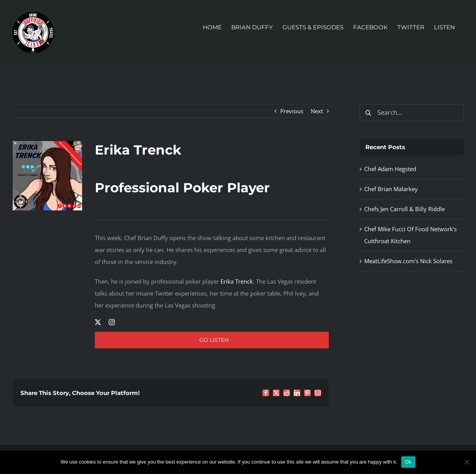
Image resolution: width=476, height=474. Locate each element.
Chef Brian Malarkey (391, 189)
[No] (466, 462)
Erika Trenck (237, 281)
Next (317, 111)
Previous (292, 111)
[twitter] (98, 322)
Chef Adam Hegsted (390, 169)
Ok (408, 462)
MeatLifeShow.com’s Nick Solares (408, 261)
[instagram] (112, 322)
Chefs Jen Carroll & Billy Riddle (405, 209)
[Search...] (411, 113)
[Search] (368, 113)
